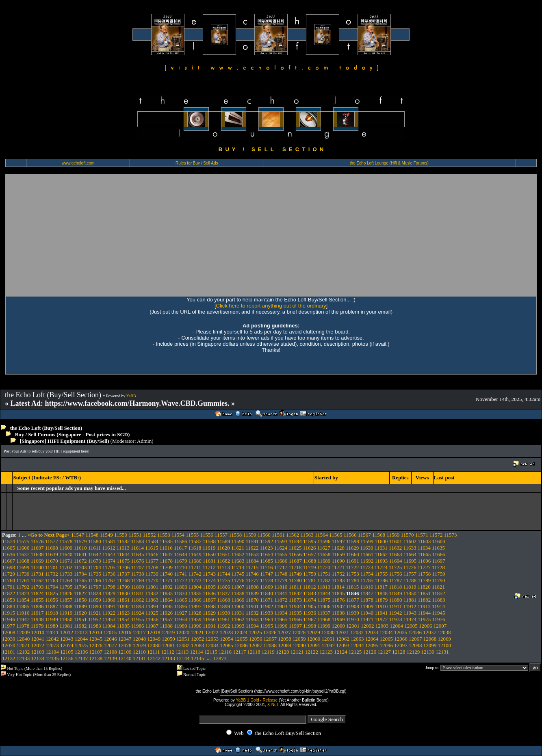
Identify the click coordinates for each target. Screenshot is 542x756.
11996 (281, 626)
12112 (168, 652)
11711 (195, 567)
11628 (338, 548)
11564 (321, 535)
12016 (125, 632)
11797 (95, 587)
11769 (138, 580)
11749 (295, 574)
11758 (424, 574)
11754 (367, 574)
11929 (209, 613)
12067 (415, 639)
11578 (66, 541)
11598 (353, 541)
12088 (270, 645)
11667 (9, 561)
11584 (152, 541)
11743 (209, 574)
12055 (241, 639)
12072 (38, 645)
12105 (67, 652)
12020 (183, 632)
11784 (353, 580)
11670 (52, 561)
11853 (9, 600)
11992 (223, 626)
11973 (396, 619)
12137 (81, 658)
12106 (81, 652)
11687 (295, 561)
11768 (123, 580)
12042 (52, 639)
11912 (410, 606)
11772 (180, 580)
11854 (23, 600)
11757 (410, 574)
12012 (67, 632)
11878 (367, 600)
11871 (267, 600)
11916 (23, 613)
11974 (410, 619)
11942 (396, 613)
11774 (209, 580)
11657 (310, 554)
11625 (295, 548)
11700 (37, 567)
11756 (396, 574)
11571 (422, 535)
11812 (309, 587)
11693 (381, 561)
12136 (67, 658)
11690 (338, 561)
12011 (52, 632)
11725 (395, 567)
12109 (125, 652)
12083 (198, 645)
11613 (123, 548)
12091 (314, 645)
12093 (343, 645)
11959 (195, 619)
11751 (324, 574)
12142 (154, 658)
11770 (152, 580)
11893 (138, 606)
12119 (268, 652)
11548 (92, 535)
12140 (125, 658)
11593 (281, 541)
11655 (281, 554)
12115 (211, 652)
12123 (326, 652)
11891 (109, 606)
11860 (109, 600)
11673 (95, 561)
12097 (401, 645)
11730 (23, 574)
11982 (80, 626)
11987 (152, 626)
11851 (424, 593)
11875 (324, 600)
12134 (38, 658)
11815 (352, 587)
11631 (381, 548)
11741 (180, 574)
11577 (52, 541)
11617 (180, 548)
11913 (424, 606)
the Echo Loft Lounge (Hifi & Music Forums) (389, 163)
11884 (9, 606)
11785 (367, 580)
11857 (66, 600)
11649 (195, 554)
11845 (338, 593)
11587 (195, 541)
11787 (396, 580)
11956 (152, 619)
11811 (295, 587)
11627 (324, 548)
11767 (109, 580)
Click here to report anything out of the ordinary (271, 306)
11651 (223, 554)
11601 (396, 541)
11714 (238, 567)
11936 (310, 613)
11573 (450, 535)
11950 (66, 619)
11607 (37, 548)
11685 (267, 561)
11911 (396, 606)
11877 (353, 600)
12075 (81, 645)
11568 (379, 535)
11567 (364, 535)
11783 (338, 580)
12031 (343, 632)
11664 (410, 554)
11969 (338, 619)
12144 (183, 658)
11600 (381, 541)
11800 (138, 587)
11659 (338, 554)
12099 (430, 645)
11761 (23, 580)
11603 (424, 541)
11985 (123, 626)
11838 (238, 593)
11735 (95, 574)
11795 (66, 587)
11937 (324, 613)
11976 (438, 619)
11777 (252, 580)
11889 (80, 606)
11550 (121, 535)
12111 (154, 652)
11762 (37, 580)
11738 (138, 574)
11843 (310, 593)
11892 (123, 606)
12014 (96, 632)
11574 (9, 541)
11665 (424, 554)
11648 (180, 554)
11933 (267, 613)
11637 (23, 554)
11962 (238, 619)
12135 (52, 658)
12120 (283, 652)
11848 (381, 593)
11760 (9, 580)
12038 (444, 632)
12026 (270, 632)
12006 (426, 626)
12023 (227, 632)
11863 (152, 600)
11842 (295, 593)
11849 (395, 593)
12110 (139, 652)
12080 (154, 645)
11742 (195, 574)
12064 (372, 639)
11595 (310, 541)
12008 (9, 632)
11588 (209, 541)
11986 (138, 626)
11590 (238, 541)
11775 (223, 580)
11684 (252, 561)
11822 (9, 593)
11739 (152, 574)
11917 (37, 613)
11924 (138, 613)
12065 (387, 639)
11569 (393, 535)
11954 (123, 619)
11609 (66, 548)
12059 (299, 639)
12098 (415, 645)
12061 (328, 639)
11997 (295, 626)
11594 (295, 541)
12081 (168, 645)
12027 (285, 632)
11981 (66, 626)
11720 (324, 567)
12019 (168, 632)
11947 (23, 619)
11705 (109, 567)
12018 (154, 632)
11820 (424, 587)
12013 (81, 632)
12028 (299, 632)
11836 (209, 593)
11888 (66, 606)
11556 (207, 535)
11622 (252, 548)
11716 (267, 567)
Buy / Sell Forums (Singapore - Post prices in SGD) (73, 434)
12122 (312, 652)
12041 (38, 639)
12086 (241, 645)
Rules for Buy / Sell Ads (197, 163)
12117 (239, 652)
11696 (424, 561)
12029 (313, 632)
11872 (281, 600)
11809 (267, 587)
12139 (110, 658)
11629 (352, 548)
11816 (367, 587)
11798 (109, 587)
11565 (336, 535)
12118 (254, 652)
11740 (166, 574)
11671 (66, 561)
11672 (80, 561)
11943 (410, 613)
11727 (424, 567)
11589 (223, 541)
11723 (367, 567)
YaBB (131, 396)
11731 (37, 574)
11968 (324, 619)
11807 (238, 587)
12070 (9, 645)
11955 (138, 619)
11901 (252, 606)
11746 (252, 574)
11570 (408, 535)
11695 (410, 561)
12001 (353, 626)
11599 (367, 541)
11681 (209, 561)
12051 (183, 639)
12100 (445, 645)
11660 (353, 554)
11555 (192, 535)
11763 (52, 580)
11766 (95, 580)
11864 (166, 600)
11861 (123, 600)
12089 (285, 645)
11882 (424, 600)
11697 (438, 561)
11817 (381, 587)
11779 (281, 580)
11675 (123, 561)
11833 (166, 593)
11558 (235, 535)
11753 (353, 574)
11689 (324, 561)
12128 (399, 652)
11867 (209, 600)
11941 (381, 613)
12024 (241, 632)
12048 (140, 639)
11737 (123, 574)
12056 (256, 639)
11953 (109, 619)
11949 (52, 619)
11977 (9, 626)
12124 (341, 652)
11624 (281, 548)
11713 (223, 567)
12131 (442, 652)
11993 (238, 626)
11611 (95, 548)
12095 (372, 645)
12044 (81, 639)
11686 (281, 561)
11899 (223, 606)
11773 (195, 580)
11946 (9, 619)
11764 (66, 580)
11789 (424, 580)
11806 (223, 587)
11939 (353, 613)
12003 (382, 626)
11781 (310, 580)
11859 (95, 600)
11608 (52, 548)
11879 (381, 600)
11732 (52, 574)
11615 (152, 548)
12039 (9, 639)
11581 (109, 541)
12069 (445, 639)
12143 (168, 658)
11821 (438, 587)
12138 (96, 658)
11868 (223, 600)
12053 (212, 639)
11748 (281, 574)
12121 (297, 652)
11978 (23, 626)
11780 (295, 580)
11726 (410, 567)
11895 (166, 606)
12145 (198, 658)
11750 (310, 574)
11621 (238, 548)
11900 (238, 606)
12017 (139, 632)
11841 (281, 593)
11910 (381, 606)
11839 (252, 593)
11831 (138, 593)
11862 (138, 600)
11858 (80, 600)
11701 (52, 567)
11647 (166, 554)
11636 (9, 554)
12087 (256, 645)
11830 (123, 593)
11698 (9, 567)
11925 (152, 613)
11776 (238, 580)
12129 (413, 652)
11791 (9, 587)
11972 (381, 619)
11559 (249, 535)
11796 (80, 587)
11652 (238, 554)
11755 (381, 574)
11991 (209, 626)
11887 (52, 606)
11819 (410, 587)
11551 (135, 535)
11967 (310, 619)
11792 (23, 587)
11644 (123, 554)
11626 (309, 548)
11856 (52, 600)
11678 (166, 561)
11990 (195, 626)
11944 (424, 613)
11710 (180, 567)
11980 (52, 626)
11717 (281, 567)
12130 (428, 652)
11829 (109, 593)
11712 (209, 567)
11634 (424, 548)
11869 (238, 600)
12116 (225, 652)
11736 (109, 574)
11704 (95, 567)
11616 (166, 548)
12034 (386, 632)
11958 (180, 619)
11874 (310, 600)
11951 (80, 619)
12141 (140, 658)
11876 (338, 600)
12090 (299, 645)
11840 (267, 593)
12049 (154, 639)
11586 (180, 541)
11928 (195, 613)
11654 (267, 554)
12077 (110, 645)
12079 (140, 645)
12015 (110, 632)
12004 (396, 626)
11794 (52, 587)
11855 (37, 600)
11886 (37, 606)
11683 (238, 561)
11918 (52, 613)
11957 (166, 619)
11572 (436, 535)
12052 (198, 639)
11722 (352, 567)
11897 (195, 606)
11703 (80, 567)
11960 (209, 619)
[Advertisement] (271, 235)
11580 (95, 541)
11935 (295, 613)
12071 (23, 645)
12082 (183, 645)
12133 (23, 658)
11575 (23, 541)
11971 (367, 619)
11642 (95, 554)
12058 (285, 639)
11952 (95, 619)
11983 (95, 626)
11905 (310, 606)
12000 (338, 626)
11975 (424, 619)
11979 (37, 626)
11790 (438, 580)
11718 (295, 567)
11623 (267, 548)
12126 (370, 652)
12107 (96, 652)
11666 (438, 554)
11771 (166, 580)
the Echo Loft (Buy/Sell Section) (46, 428)
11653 (252, 554)
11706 (123, 567)
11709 (166, 567)
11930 (223, 613)
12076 (96, 645)
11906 (324, 606)
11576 (37, 541)
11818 (395, 587)
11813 (324, 587)
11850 (410, 593)
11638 (37, 554)
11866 (195, 600)
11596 (324, 541)
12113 (182, 652)
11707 (138, 567)
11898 (209, 606)
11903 (281, 606)
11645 (138, 554)
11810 (281, 587)
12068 (430, 639)
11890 (95, 606)
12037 (430, 632)
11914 (438, 606)
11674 (109, 561)
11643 (109, 554)
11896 (180, 606)
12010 (38, 632)
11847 (367, 593)
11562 (293, 535)
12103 (38, 652)
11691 (353, 561)
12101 (9, 652)
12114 (196, 652)
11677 (152, 561)
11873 (295, 600)
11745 (238, 574)
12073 (52, 645)
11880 (396, 600)
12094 (357, 645)
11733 (66, 574)
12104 (52, 652)
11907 (338, 606)
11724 (381, 567)
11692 (367, 561)
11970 (353, 619)
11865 (180, 600)
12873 (220, 658)
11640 (66, 554)
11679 (180, 561)
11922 (109, 613)
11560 (264, 535)
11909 (367, 606)
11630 (367, 548)
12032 (357, 632)
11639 (52, 554)
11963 (252, 619)
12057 (270, 639)
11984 (109, 626)
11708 (152, 567)
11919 (66, 613)
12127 (384, 652)
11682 (223, 561)
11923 (123, 613)
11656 (295, 554)
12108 (110, 652)
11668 (23, 561)
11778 (267, 580)
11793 (37, 587)
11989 (180, 626)
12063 (357, 639)
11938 (338, 613)
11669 (37, 561)
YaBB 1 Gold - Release (257, 700)
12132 (9, 658)
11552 (149, 535)
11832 (152, 593)
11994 (252, 626)
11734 (80, 574)
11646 (152, 554)
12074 (67, 645)
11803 (180, 587)
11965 (281, 619)
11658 (324, 554)
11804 (195, 587)
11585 (166, 541)
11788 (410, 580)
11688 (310, 561)
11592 (267, 541)
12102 (23, 652)
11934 (281, 613)
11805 (209, 587)
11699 (23, 567)
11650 (209, 554)
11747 (267, 574)
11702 (66, 567)
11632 (395, 548)
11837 (223, 593)
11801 (152, 587)
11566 (350, 535)
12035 (401, 632)
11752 (338, 574)
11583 (138, 541)
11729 (9, 574)
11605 (9, 548)
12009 (23, 632)
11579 (80, 541)
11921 (95, 613)
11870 (252, 600)
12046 (110, 639)
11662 (381, 554)
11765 (80, 580)
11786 (381, 580)
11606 (23, 548)
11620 (223, 548)
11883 (438, 600)
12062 (343, 639)
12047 (125, 639)
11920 (80, 613)
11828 (95, 593)
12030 (328, 632)
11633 (410, 548)
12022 (212, 632)
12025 (255, 632)
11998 (310, 626)
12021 (197, 632)
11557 (221, 535)
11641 (80, 554)
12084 (212, 645)
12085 (227, 645)
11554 (178, 535)
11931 (238, 613)
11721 (338, 567)
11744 (223, 574)
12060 (314, 639)
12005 (411, 626)
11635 (438, 548)
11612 (108, 548)
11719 (309, 567)
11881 (410, 600)
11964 (267, 619)
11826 (66, 593)
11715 (252, 567)
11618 (195, 548)
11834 (180, 593)
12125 (355, 652)
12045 (96, 639)
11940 (367, 613)
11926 (166, 613)
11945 (438, 613)
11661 (367, 554)
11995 (267, 626)
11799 (123, 587)
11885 (23, 606)
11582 (123, 541)
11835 (195, 593)
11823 (23, 593)
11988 (166, 626)
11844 (324, 593)
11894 (152, 606)
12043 (67, 639)
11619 (209, 548)
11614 (137, 548)
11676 (138, 561)
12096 (387, 645)
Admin (144, 441)
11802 (166, 587)
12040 (23, 639)
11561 (278, 535)
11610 (80, 548)
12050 (168, 639)
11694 (396, 561)
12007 (440, 626)
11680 (195, 561)
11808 (252, 587)
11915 (9, 613)
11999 (324, 626)
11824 (37, 593)
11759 (438, 574)
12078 (125, 645)
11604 (438, 541)
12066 (401, 639)
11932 (252, 613)
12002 (367, 626)
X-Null (273, 705)
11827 (80, 593)
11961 (223, 619)
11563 (307, 535)
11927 (180, 613)
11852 (438, 593)
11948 (37, 619)
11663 (396, 554)
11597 (338, 541)
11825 (52, 593)
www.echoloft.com (78, 163)
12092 (328, 645)
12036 (415, 632)
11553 (164, 535)
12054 (227, 639)
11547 (78, 535)
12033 (372, 632)
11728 (438, 567)
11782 (324, 580)
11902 (267, 606)
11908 (353, 606)
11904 (295, 606)
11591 (252, 541)
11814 (338, 587)
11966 (295, 619)
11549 (106, 535)
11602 (410, 541)
